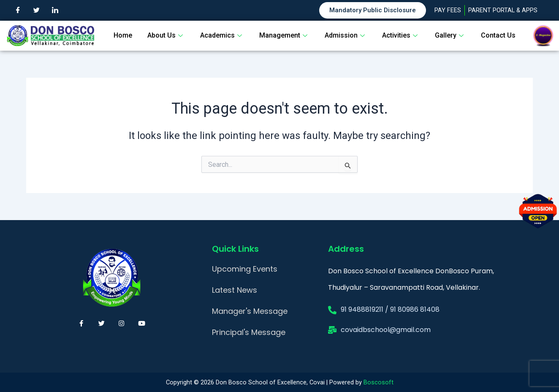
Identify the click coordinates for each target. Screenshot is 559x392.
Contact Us (498, 35)
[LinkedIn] (55, 11)
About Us (166, 35)
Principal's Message (249, 332)
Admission (346, 35)
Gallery (450, 35)
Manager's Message (250, 311)
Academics (222, 35)
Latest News (235, 290)
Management (284, 35)
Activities (401, 35)
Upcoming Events (245, 269)
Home (123, 35)
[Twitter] (36, 11)
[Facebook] (18, 11)
